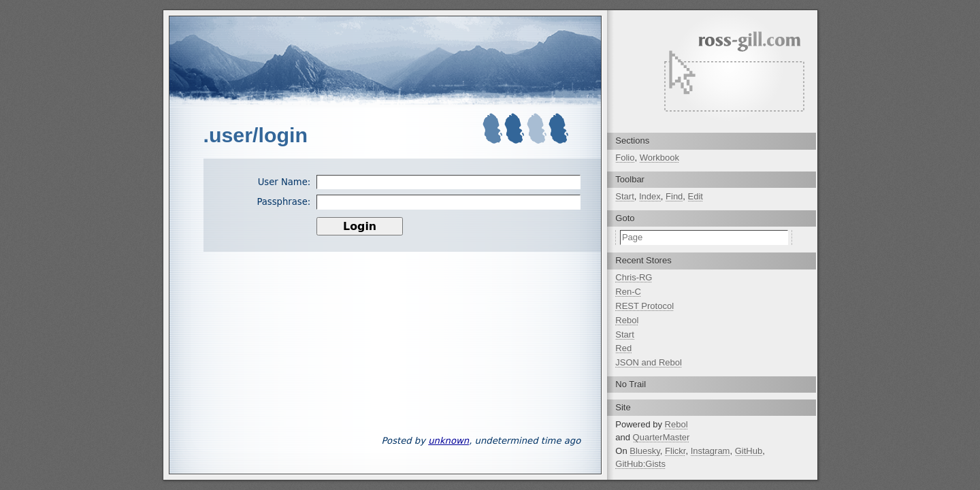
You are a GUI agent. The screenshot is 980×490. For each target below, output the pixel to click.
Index (650, 196)
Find (674, 196)
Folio (625, 158)
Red (623, 348)
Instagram (710, 451)
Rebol (627, 320)
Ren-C (628, 292)
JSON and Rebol (649, 362)
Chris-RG (634, 277)
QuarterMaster (661, 437)
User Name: (284, 182)
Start (624, 196)
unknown (448, 441)
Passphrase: (283, 202)
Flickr (675, 451)
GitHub (749, 451)
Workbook (659, 158)
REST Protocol (644, 306)
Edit (696, 196)
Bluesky (645, 451)
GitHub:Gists (640, 464)
